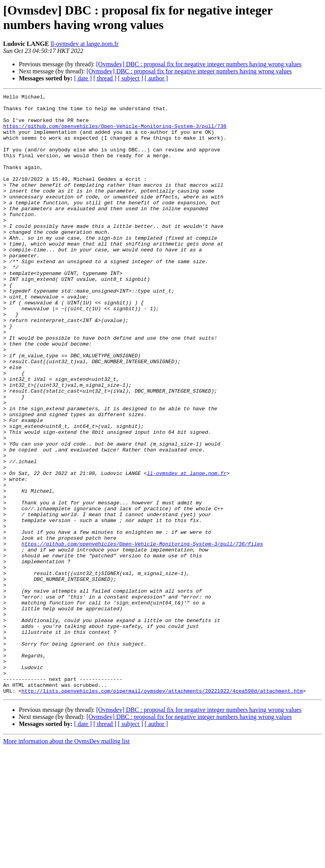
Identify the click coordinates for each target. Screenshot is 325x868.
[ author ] (156, 78)
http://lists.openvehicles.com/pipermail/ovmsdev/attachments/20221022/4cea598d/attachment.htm (162, 811)
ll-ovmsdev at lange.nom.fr (84, 44)
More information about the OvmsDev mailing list (66, 861)
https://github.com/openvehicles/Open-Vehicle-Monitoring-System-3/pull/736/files (142, 634)
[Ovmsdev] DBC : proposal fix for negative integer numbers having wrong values (199, 64)
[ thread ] (105, 78)
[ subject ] (131, 78)
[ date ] (83, 78)
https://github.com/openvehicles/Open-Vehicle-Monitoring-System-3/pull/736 (115, 133)
